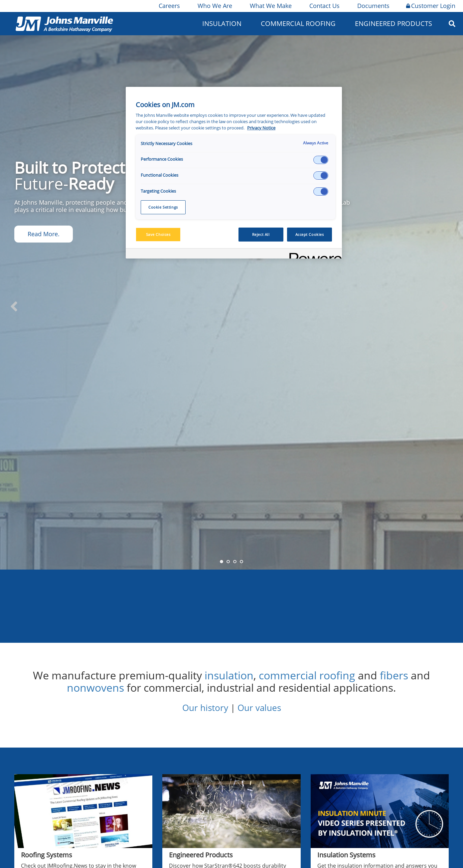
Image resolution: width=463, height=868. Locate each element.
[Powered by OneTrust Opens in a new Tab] (313, 254)
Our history (205, 708)
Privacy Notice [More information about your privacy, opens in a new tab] (261, 128)
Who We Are (214, 6)
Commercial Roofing (298, 23)
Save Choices (158, 234)
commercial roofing (307, 675)
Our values (259, 708)
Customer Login (431, 6)
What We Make (270, 6)
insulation (229, 675)
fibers (394, 675)
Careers (169, 6)
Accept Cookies (310, 234)
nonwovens (95, 688)
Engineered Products (393, 23)
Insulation (222, 23)
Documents (373, 6)
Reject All (261, 234)
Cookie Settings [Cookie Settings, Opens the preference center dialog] (163, 207)
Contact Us (324, 6)
